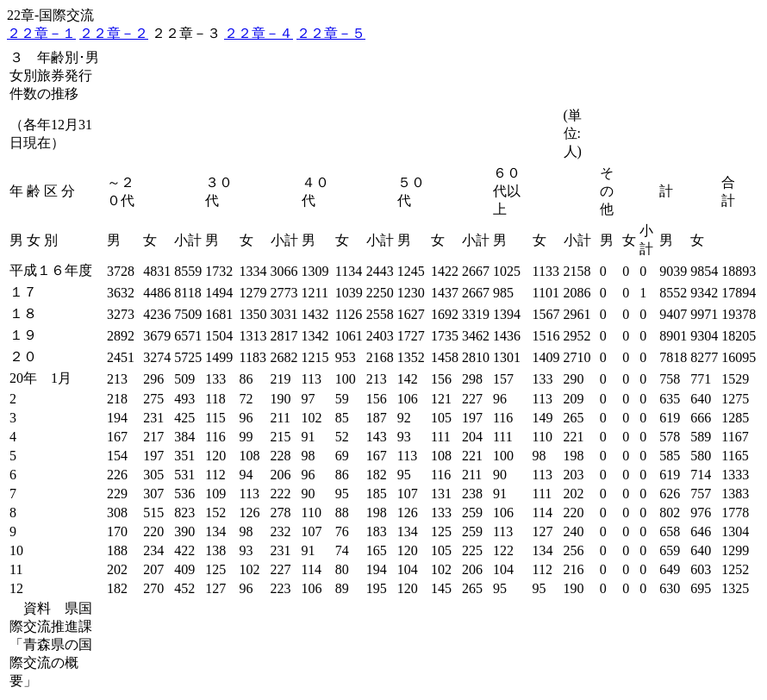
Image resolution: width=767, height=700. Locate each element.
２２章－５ (331, 33)
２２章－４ (259, 33)
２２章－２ (114, 33)
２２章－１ (41, 33)
